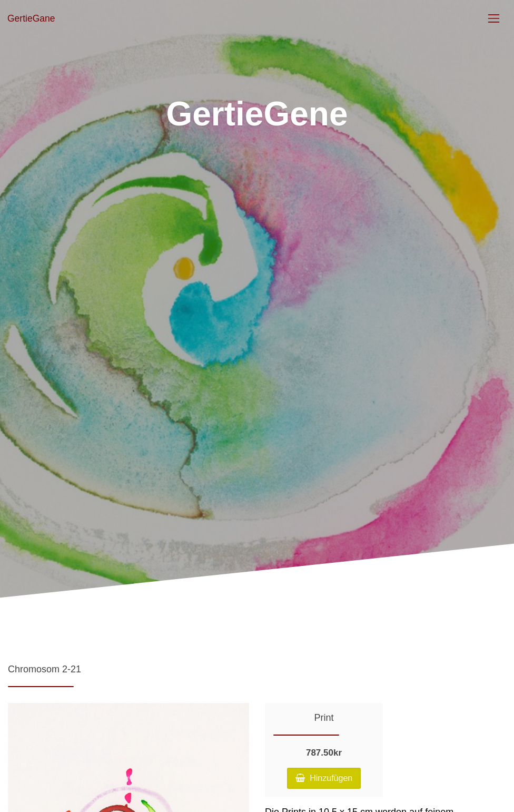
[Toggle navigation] (494, 18)
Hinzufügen (324, 778)
